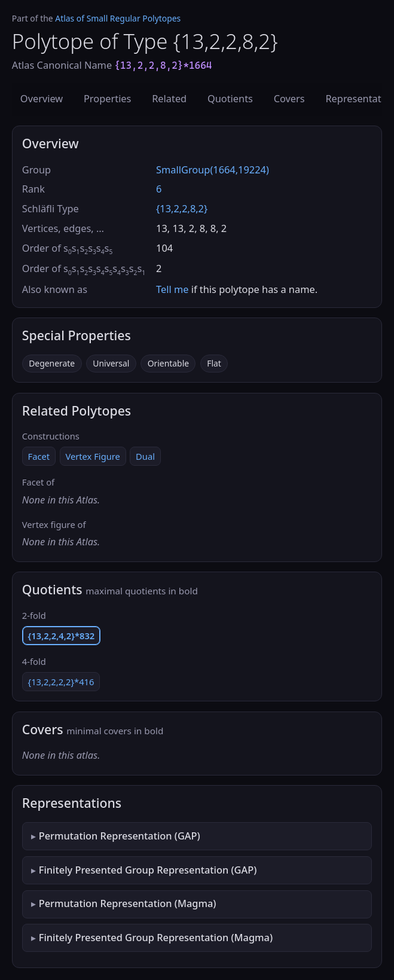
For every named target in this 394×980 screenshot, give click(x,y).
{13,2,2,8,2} (182, 209)
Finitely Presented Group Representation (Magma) (156, 938)
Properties (107, 99)
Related (169, 99)
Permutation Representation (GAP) (120, 836)
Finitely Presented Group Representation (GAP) (148, 870)
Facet (39, 456)
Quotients (230, 99)
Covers (289, 99)
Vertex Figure (93, 456)
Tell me (172, 289)
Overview (42, 99)
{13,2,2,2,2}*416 (61, 682)
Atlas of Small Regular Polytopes (118, 18)
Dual (145, 456)
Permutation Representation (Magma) (128, 903)
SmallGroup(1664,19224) (213, 170)
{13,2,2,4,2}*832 (62, 636)
